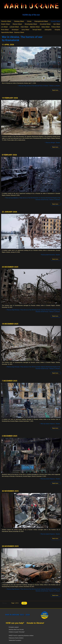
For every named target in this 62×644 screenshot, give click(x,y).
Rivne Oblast (5, 30)
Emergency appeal (14, 627)
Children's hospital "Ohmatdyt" (17, 632)
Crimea (29, 21)
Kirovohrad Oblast (45, 24)
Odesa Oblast (46, 27)
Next (24, 603)
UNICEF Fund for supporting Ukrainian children (21, 636)
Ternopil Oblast (37, 30)
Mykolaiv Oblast (35, 27)
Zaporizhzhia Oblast (7, 32)
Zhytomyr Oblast (19, 32)
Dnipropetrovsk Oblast (41, 21)
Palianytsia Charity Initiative (16, 638)
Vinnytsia (57, 30)
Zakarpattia (48, 30)
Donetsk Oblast (56, 21)
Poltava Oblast (56, 27)
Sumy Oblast (25, 30)
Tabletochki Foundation (15, 640)
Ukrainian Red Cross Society (16, 630)
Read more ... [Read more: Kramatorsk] (56, 90)
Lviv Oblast (4, 27)
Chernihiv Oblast (6, 21)
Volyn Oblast (24, 27)
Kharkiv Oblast (5, 24)
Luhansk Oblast (14, 27)
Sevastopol (15, 30)
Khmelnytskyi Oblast (31, 24)
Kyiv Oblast (57, 24)
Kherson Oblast (17, 24)
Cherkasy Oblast (19, 21)
